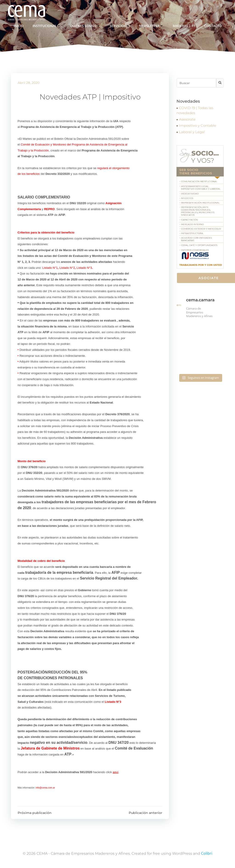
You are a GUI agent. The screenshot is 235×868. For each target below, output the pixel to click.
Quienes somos (85, 25)
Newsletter (151, 25)
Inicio (18, 25)
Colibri (207, 854)
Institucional (47, 25)
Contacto (213, 25)
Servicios (120, 25)
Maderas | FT (184, 25)
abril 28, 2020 (29, 83)
